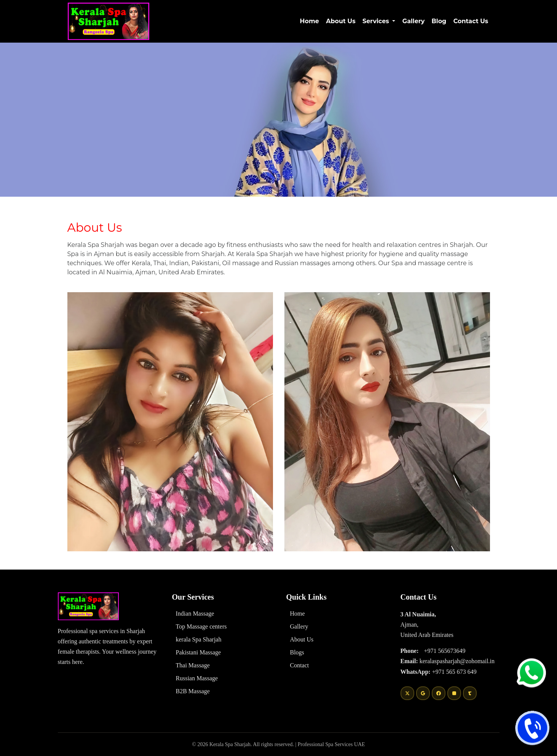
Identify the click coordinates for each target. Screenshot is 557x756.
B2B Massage (193, 691)
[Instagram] (454, 693)
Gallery (413, 21)
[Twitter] (407, 693)
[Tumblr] (470, 693)
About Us (341, 21)
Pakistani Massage (199, 652)
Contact (300, 665)
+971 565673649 (444, 651)
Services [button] (377, 21)
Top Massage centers (201, 626)
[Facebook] (439, 693)
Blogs (297, 652)
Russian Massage (197, 678)
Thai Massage (193, 665)
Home (310, 21)
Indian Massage (195, 614)
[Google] (423, 693)
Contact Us (471, 21)
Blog (439, 21)
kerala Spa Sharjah (199, 639)
